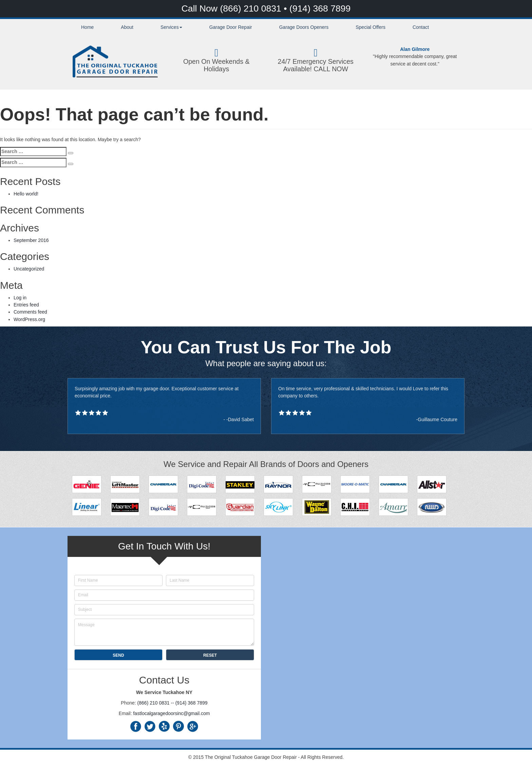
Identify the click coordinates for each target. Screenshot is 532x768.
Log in (20, 298)
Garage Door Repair (231, 27)
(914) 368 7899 (320, 8)
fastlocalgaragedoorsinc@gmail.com (171, 713)
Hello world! (26, 194)
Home (87, 27)
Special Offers (370, 27)
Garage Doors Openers (304, 27)
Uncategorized (29, 269)
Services (171, 27)
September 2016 (31, 240)
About (127, 27)
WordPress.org (29, 319)
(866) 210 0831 (252, 8)
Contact (421, 27)
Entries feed (26, 305)
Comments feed (30, 312)
